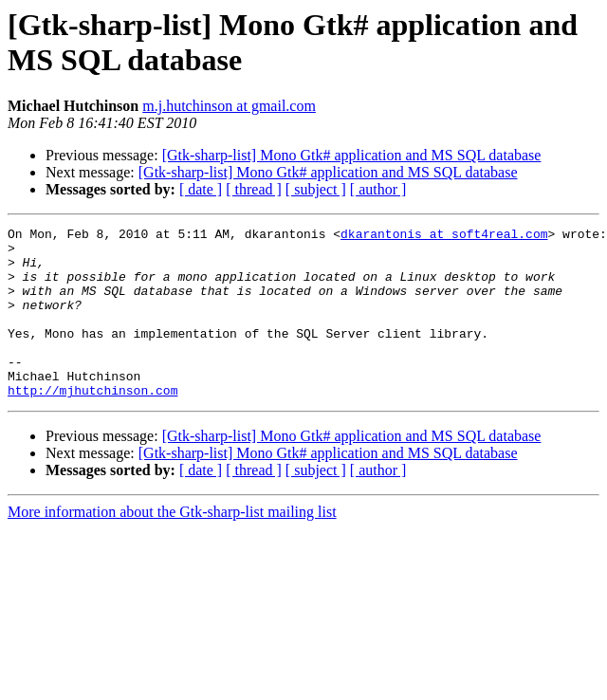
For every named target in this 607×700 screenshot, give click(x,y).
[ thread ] (254, 189)
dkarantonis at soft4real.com (444, 236)
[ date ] (201, 189)
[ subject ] (316, 189)
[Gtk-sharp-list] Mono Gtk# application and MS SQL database (352, 155)
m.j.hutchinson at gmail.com (229, 106)
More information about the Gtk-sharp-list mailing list (172, 546)
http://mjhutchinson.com (92, 424)
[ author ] (378, 189)
